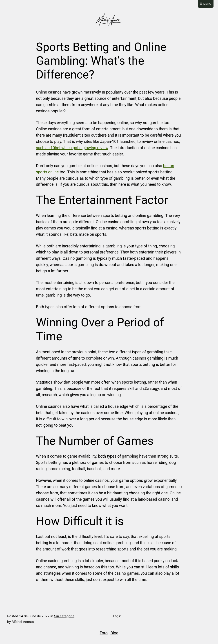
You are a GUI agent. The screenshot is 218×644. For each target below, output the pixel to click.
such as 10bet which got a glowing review (72, 148)
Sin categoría (64, 616)
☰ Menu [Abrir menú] (206, 4)
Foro (104, 633)
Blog (115, 633)
